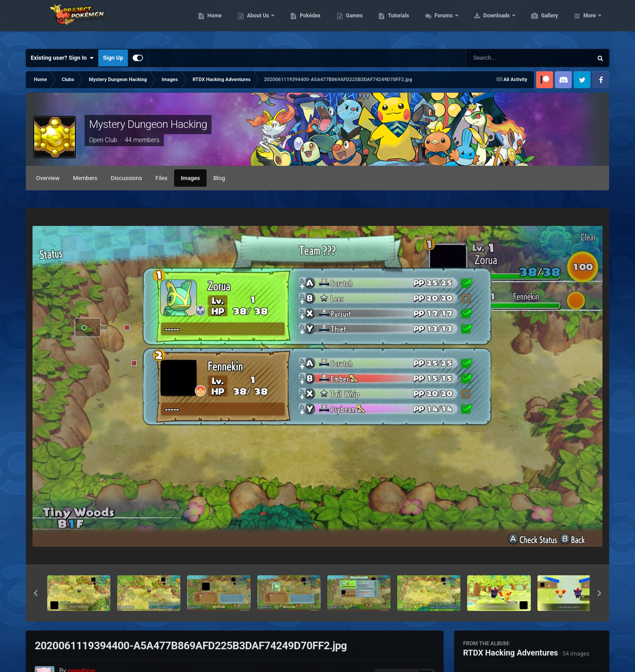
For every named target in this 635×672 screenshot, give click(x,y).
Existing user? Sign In (62, 58)
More (590, 22)
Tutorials (440, 22)
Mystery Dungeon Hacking (148, 124)
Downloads (539, 22)
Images (190, 178)
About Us (301, 22)
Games (397, 22)
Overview (48, 178)
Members (85, 178)
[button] (36, 593)
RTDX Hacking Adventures (511, 653)
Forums (486, 22)
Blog (219, 178)
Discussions (126, 178)
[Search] (507, 58)
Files (161, 178)
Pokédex (352, 22)
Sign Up (113, 58)
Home (257, 22)
